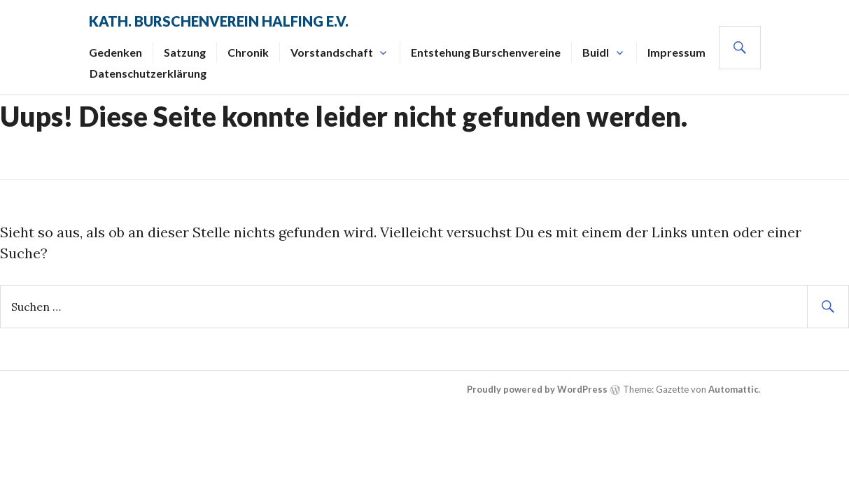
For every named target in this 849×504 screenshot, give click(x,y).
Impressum (676, 52)
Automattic (734, 389)
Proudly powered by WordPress (537, 389)
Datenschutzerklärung (148, 73)
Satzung (185, 52)
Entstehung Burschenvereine (486, 52)
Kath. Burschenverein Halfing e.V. (219, 21)
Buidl (596, 52)
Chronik (248, 52)
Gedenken (115, 52)
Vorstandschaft (332, 52)
